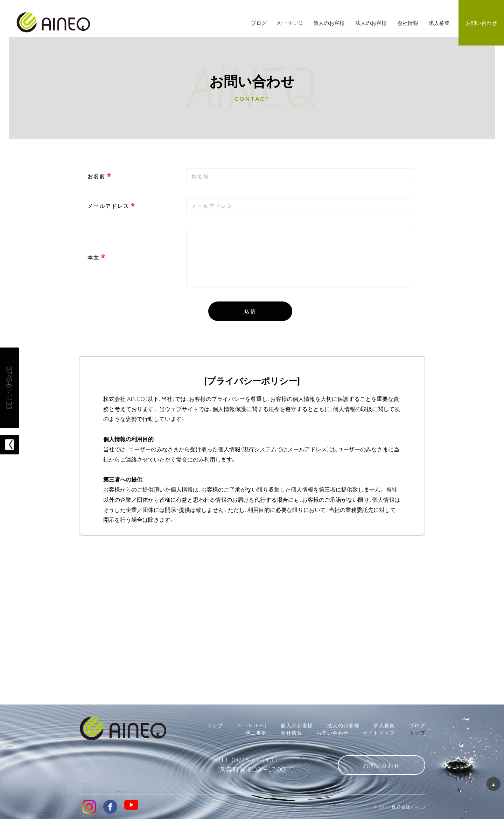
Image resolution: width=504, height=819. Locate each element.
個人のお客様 (297, 725)
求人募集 (384, 725)
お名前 (96, 176)
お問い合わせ (332, 733)
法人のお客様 (343, 725)
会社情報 (292, 733)
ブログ (417, 725)
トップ (215, 725)
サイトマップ (379, 733)
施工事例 (256, 733)
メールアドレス (108, 206)
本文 (93, 257)
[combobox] (300, 206)
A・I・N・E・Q (252, 725)
